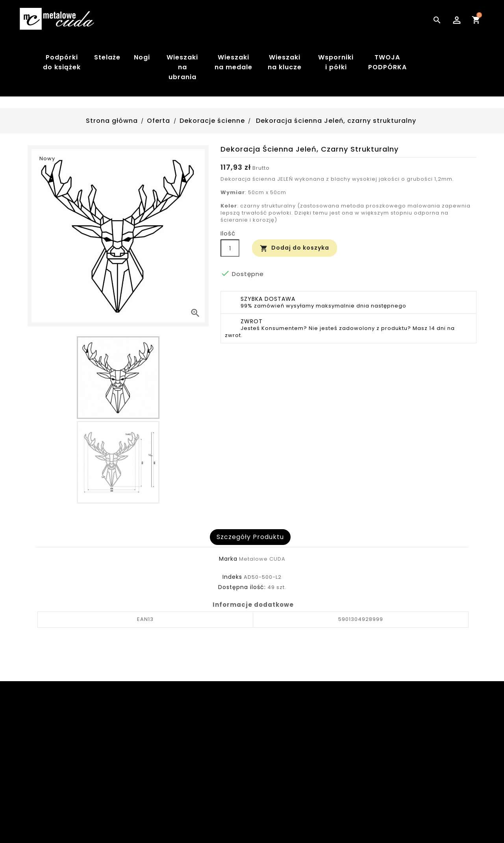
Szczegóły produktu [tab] (250, 537)
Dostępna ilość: (242, 587)
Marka (228, 559)
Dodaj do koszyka (295, 248)
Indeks (232, 577)
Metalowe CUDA (262, 559)
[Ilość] (230, 248)
